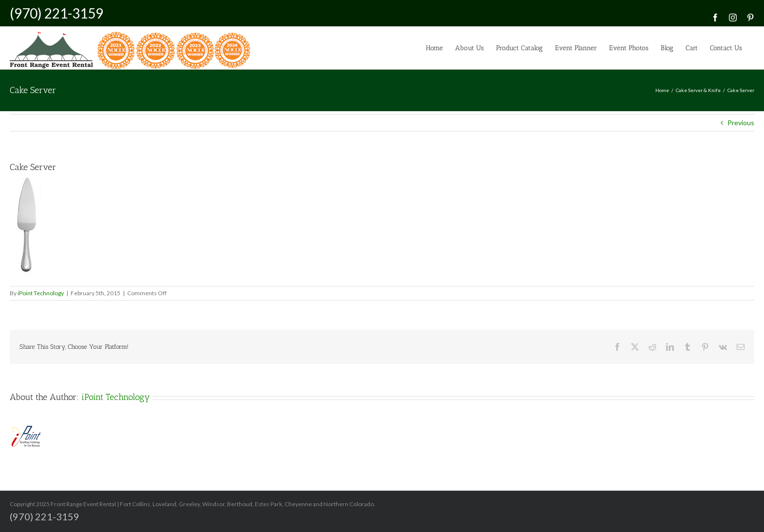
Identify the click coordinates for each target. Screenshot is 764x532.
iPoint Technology (41, 293)
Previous (741, 123)
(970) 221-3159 (57, 13)
